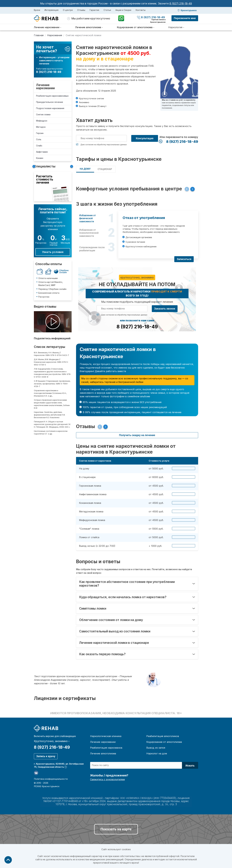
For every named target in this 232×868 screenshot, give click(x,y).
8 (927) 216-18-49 (181, 3)
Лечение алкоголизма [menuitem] (88, 27)
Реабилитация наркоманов (106, 748)
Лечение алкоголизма (103, 753)
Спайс (39, 146)
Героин (40, 133)
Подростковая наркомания (50, 108)
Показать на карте (116, 829)
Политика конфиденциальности (51, 779)
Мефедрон (42, 121)
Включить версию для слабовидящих (55, 736)
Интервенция (51, 10)
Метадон (41, 127)
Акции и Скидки (123, 10)
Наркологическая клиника (106, 736)
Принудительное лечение (50, 102)
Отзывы (81, 10)
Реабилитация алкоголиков (163, 736)
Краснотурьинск (189, 10)
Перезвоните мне (185, 18)
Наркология (175, 27)
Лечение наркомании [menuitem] (47, 27)
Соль (39, 139)
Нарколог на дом (157, 753)
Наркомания (55, 35)
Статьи (107, 10)
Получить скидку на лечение (137, 435)
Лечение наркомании (45, 87)
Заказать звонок (165, 309)
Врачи (37, 10)
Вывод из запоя (156, 748)
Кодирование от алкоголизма (164, 742)
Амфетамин (42, 152)
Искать (190, 766)
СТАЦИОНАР (105, 169)
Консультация (145, 138)
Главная (39, 35)
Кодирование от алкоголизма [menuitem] (135, 27)
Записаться (184, 259)
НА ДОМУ (85, 169)
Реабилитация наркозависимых (52, 96)
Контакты (141, 10)
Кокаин (40, 158)
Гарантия (94, 10)
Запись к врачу (46, 756)
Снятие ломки (43, 114)
